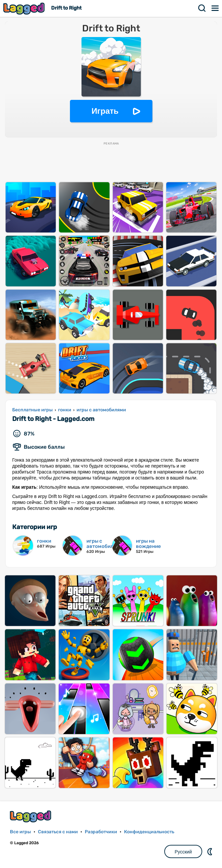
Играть (105, 111)
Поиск (202, 8)
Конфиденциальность (149, 832)
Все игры (20, 832)
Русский (183, 852)
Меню (215, 8)
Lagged (25, 8)
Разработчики (101, 832)
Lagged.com (31, 816)
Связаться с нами (58, 832)
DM (210, 851)
